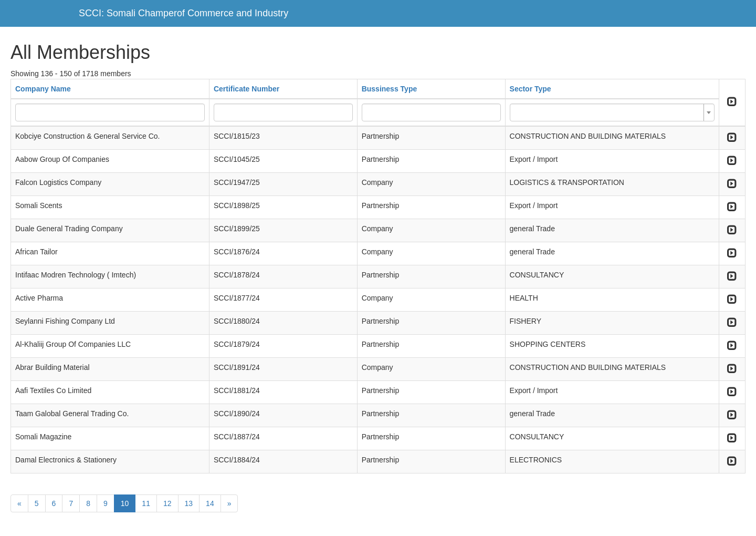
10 (125, 503)
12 (167, 503)
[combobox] (612, 112)
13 (189, 503)
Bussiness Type (390, 89)
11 (146, 503)
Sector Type (531, 89)
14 (210, 503)
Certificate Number (246, 89)
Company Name (43, 89)
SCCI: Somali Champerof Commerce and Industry (183, 13)
